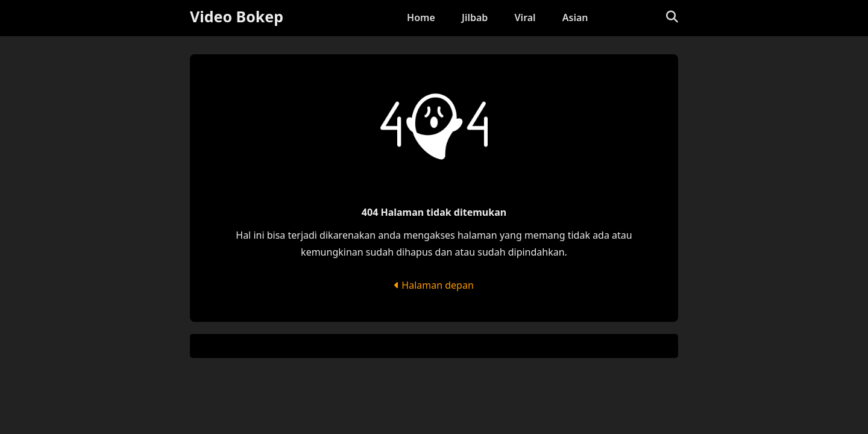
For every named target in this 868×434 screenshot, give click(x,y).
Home (421, 17)
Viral (525, 17)
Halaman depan (434, 285)
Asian (575, 17)
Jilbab (475, 17)
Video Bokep (237, 16)
